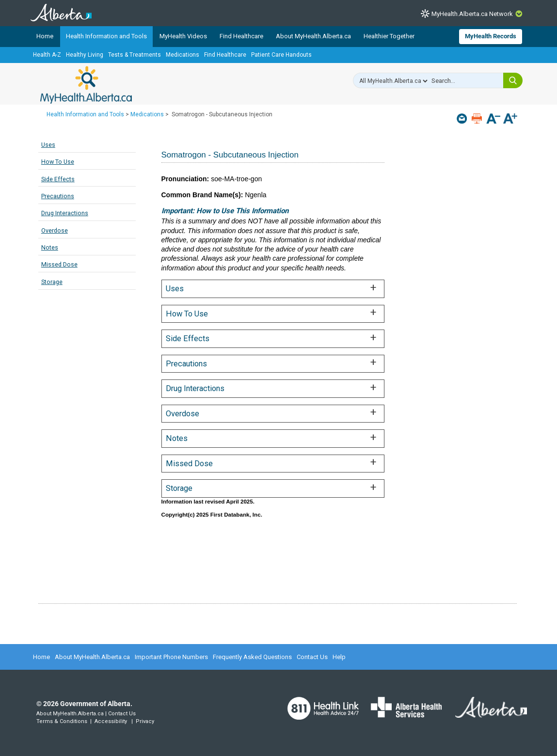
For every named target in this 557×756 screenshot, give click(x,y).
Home (45, 36)
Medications (183, 55)
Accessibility (111, 721)
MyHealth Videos (183, 36)
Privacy (145, 721)
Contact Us (312, 657)
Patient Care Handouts (281, 55)
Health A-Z (47, 55)
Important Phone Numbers (171, 657)
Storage (52, 282)
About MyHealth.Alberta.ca (313, 36)
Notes (50, 247)
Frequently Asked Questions (252, 657)
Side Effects (58, 179)
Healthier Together (389, 36)
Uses (48, 145)
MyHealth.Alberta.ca (86, 85)
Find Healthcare (241, 36)
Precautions (58, 196)
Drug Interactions (65, 213)
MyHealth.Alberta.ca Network (472, 14)
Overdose (55, 230)
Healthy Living (85, 55)
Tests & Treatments (135, 55)
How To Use (58, 162)
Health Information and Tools (106, 36)
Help (339, 657)
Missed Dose (59, 264)
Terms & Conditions (62, 721)
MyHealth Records (491, 36)
